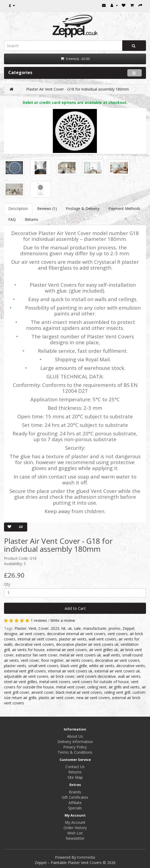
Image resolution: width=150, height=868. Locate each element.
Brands (75, 792)
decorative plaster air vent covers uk (87, 644)
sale (77, 628)
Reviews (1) (47, 208)
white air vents (102, 666)
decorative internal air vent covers (76, 634)
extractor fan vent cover (37, 655)
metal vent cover (71, 687)
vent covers (118, 634)
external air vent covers (67, 650)
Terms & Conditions (75, 752)
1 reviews (39, 620)
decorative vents (131, 666)
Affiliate (75, 803)
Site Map (75, 777)
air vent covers (32, 634)
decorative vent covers (34, 644)
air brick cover (62, 676)
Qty (7, 584)
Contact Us (75, 767)
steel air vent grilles (21, 682)
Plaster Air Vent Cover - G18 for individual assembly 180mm (78, 89)
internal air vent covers (37, 639)
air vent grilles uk (104, 650)
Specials (75, 808)
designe (11, 634)
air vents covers (79, 660)
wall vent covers (102, 639)
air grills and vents (124, 687)
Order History (75, 828)
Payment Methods (124, 208)
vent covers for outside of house (101, 682)
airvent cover (42, 692)
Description (18, 208)
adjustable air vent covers (26, 676)
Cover (44, 628)
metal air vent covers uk (80, 655)
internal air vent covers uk (70, 671)
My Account (75, 822)
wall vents (112, 655)
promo (115, 628)
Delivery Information (75, 742)
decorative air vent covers (117, 660)
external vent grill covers (25, 671)
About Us (75, 736)
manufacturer (95, 628)
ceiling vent (97, 687)
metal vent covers (55, 682)
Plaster (20, 628)
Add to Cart (75, 608)
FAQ (12, 219)
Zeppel (128, 628)
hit (64, 628)
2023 (55, 628)
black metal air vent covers (79, 692)
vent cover (30, 660)
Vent (32, 628)
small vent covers (43, 666)
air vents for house (28, 650)
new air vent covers (93, 698)
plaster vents (15, 666)
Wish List (75, 833)
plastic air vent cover (56, 698)
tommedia (86, 857)
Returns (31, 219)
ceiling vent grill (117, 692)
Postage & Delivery (83, 208)
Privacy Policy (75, 747)
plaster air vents (73, 639)
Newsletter (75, 838)
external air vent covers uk (117, 671)
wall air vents (129, 676)
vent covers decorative (96, 676)
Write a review (63, 620)
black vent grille (74, 666)
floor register (52, 660)
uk (70, 628)
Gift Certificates (75, 797)
